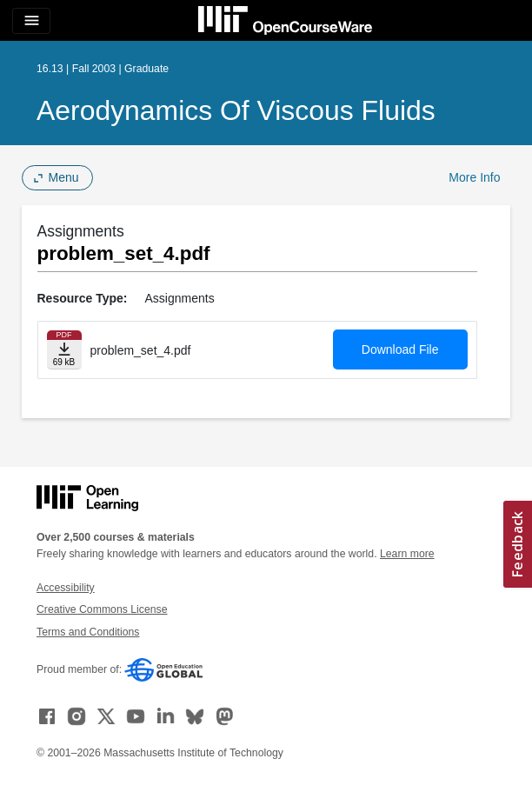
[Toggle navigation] (31, 21)
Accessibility (66, 588)
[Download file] (64, 350)
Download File (400, 349)
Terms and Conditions (88, 632)
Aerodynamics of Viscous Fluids (236, 110)
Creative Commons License (102, 609)
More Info (474, 177)
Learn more (407, 554)
